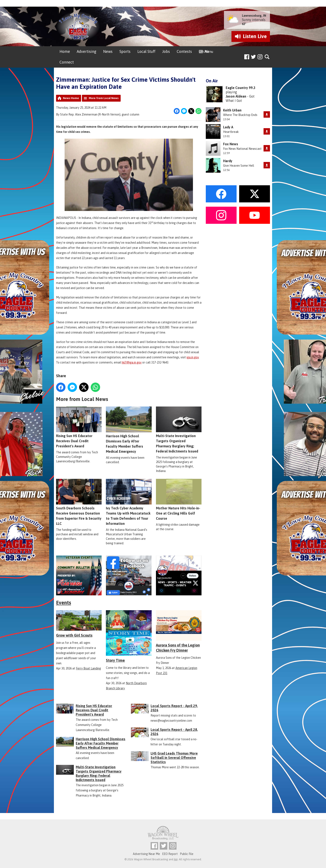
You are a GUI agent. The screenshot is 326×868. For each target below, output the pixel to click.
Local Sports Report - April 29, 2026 (174, 708)
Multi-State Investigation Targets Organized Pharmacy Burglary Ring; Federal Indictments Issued (179, 430)
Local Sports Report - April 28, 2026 (174, 732)
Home (65, 51)
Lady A (228, 127)
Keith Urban (232, 110)
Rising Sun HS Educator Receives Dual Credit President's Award (79, 427)
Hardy (228, 161)
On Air (204, 51)
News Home (71, 98)
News (108, 51)
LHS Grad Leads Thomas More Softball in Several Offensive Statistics (174, 758)
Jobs (166, 51)
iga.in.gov (193, 357)
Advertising (87, 51)
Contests (184, 51)
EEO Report (170, 854)
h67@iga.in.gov (132, 362)
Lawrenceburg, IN (254, 16)
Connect (67, 62)
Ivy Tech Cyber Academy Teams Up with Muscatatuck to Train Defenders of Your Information (129, 502)
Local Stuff (146, 51)
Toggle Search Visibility (267, 57)
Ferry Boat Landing (88, 668)
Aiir (176, 859)
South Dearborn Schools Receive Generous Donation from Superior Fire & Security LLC (79, 502)
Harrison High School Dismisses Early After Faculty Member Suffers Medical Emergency (129, 430)
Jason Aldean (236, 96)
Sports (125, 51)
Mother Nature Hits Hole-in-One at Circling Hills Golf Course (179, 500)
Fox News (231, 144)
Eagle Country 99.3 (241, 88)
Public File (187, 854)
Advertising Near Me (146, 854)
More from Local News (104, 98)
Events (64, 603)
